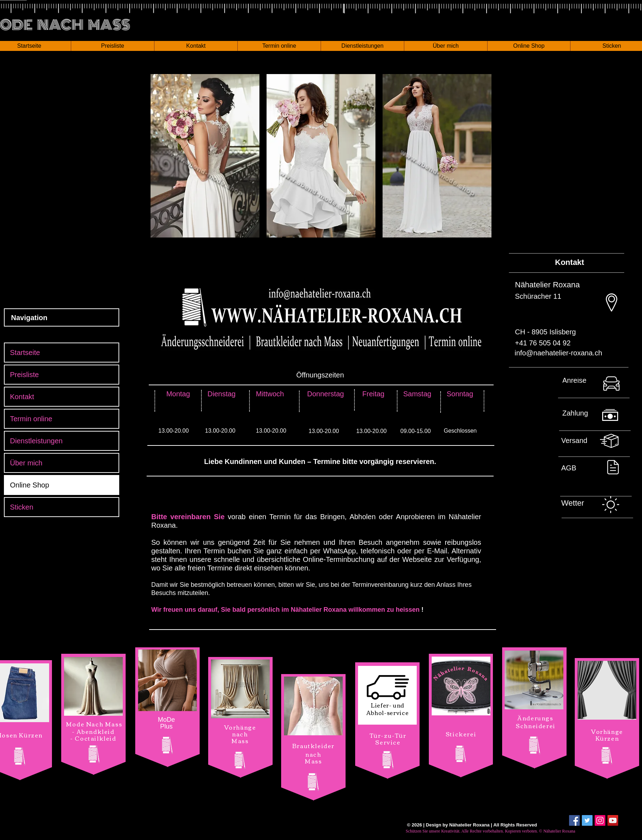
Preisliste (24, 375)
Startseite (25, 353)
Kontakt (22, 397)
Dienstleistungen (36, 441)
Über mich (26, 463)
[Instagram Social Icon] (600, 820)
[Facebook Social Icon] (574, 820)
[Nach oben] (597, 386)
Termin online (31, 419)
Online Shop (30, 485)
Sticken (22, 507)
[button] (112, 46)
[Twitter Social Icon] (587, 820)
